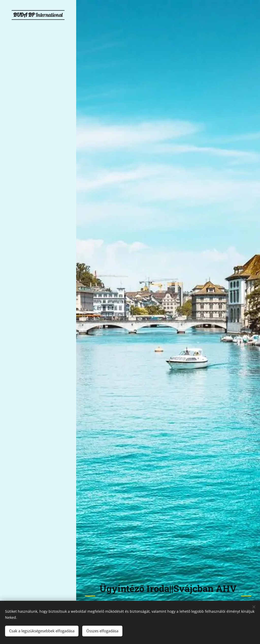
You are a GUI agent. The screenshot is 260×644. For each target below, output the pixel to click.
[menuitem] (38, 265)
